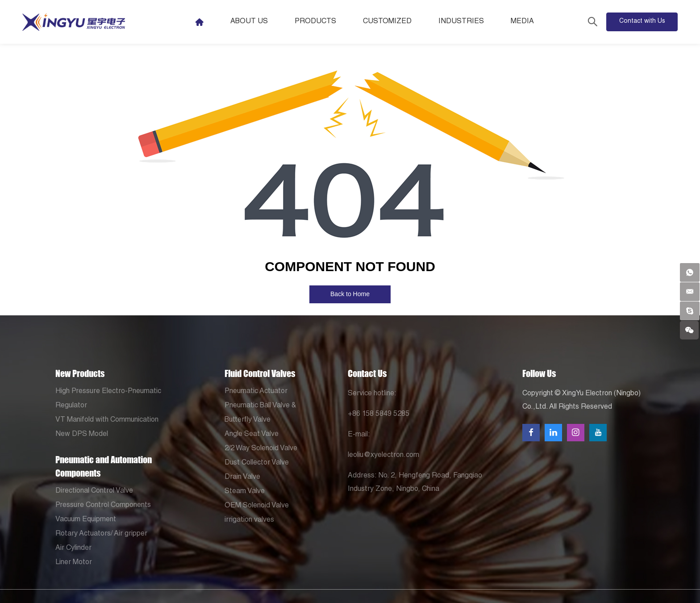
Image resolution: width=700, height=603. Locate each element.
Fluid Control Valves (260, 373)
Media (535, 22)
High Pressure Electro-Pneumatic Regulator (108, 399)
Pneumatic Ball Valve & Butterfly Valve (260, 413)
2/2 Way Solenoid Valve (261, 449)
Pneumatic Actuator (256, 392)
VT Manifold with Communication (107, 420)
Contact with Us (642, 21)
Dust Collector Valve (257, 463)
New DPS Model (82, 435)
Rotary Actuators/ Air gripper (101, 534)
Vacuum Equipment (86, 520)
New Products (80, 373)
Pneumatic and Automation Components (104, 466)
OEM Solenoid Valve (257, 506)
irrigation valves (249, 520)
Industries (474, 22)
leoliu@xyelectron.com (383, 456)
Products (328, 22)
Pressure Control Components (103, 506)
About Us (262, 22)
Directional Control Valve (94, 491)
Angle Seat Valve (252, 435)
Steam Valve (245, 492)
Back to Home (350, 294)
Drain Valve (242, 477)
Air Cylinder (73, 549)
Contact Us (367, 373)
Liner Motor (74, 563)
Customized (400, 22)
